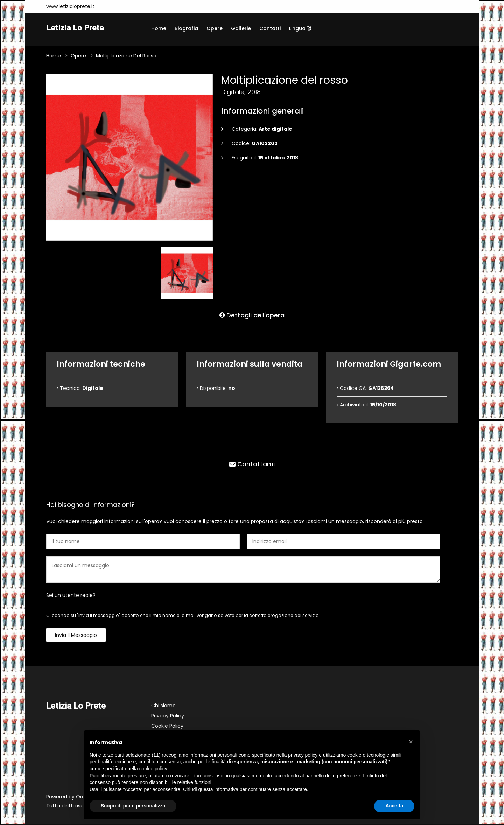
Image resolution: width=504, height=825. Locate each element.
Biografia (186, 28)
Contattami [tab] (252, 464)
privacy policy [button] (303, 755)
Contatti (270, 28)
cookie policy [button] (153, 769)
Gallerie (241, 28)
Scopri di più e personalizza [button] (133, 806)
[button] (411, 742)
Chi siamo (163, 706)
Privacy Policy (168, 716)
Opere (215, 28)
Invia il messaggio (76, 636)
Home (159, 28)
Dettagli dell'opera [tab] (252, 315)
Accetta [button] (394, 806)
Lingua (300, 28)
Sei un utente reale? (71, 596)
